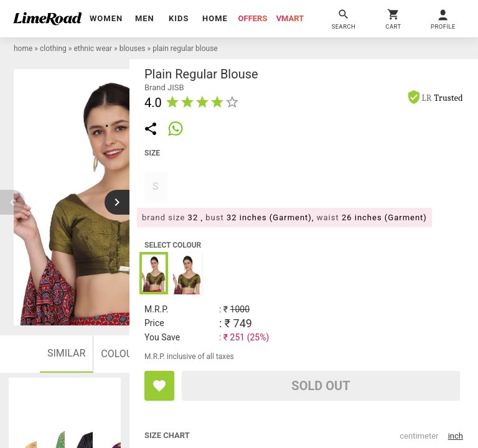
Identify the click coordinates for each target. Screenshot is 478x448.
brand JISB (164, 87)
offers (253, 18)
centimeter (419, 436)
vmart (290, 18)
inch (456, 436)
